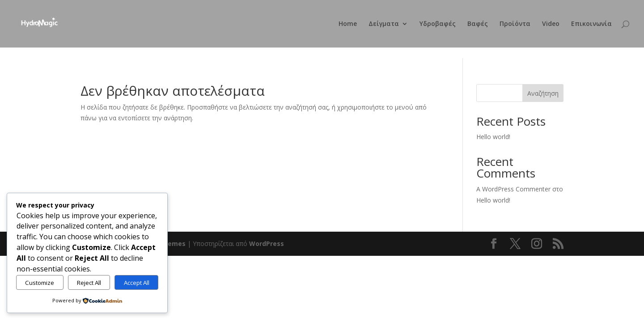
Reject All (89, 283)
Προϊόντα (515, 24)
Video (551, 24)
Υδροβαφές (438, 24)
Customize (40, 283)
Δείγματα (384, 24)
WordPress (267, 244)
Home (348, 24)
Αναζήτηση (543, 93)
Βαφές (478, 24)
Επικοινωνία (591, 24)
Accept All (137, 283)
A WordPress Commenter (513, 189)
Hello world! (493, 137)
